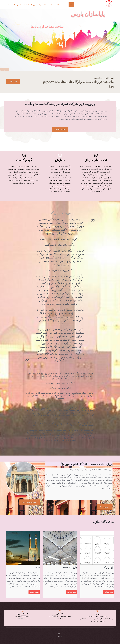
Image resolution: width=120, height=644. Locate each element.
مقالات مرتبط (57, 5)
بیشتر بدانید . (13, 81)
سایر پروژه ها (105, 507)
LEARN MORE (60, 130)
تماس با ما (17, 5)
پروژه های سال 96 (31, 5)
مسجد (9, 5)
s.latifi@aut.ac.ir (21, 619)
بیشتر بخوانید (109, 592)
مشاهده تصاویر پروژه (29, 502)
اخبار (65, 5)
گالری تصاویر (44, 5)
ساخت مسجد (102, 486)
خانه (71, 5)
